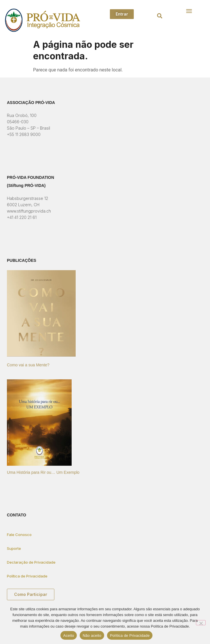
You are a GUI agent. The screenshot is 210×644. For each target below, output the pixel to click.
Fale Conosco (19, 535)
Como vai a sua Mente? (28, 365)
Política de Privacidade (27, 576)
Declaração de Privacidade (31, 562)
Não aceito (92, 636)
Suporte (14, 548)
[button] (160, 16)
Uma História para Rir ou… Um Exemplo (43, 472)
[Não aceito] (201, 623)
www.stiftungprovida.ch (29, 211)
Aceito (69, 636)
